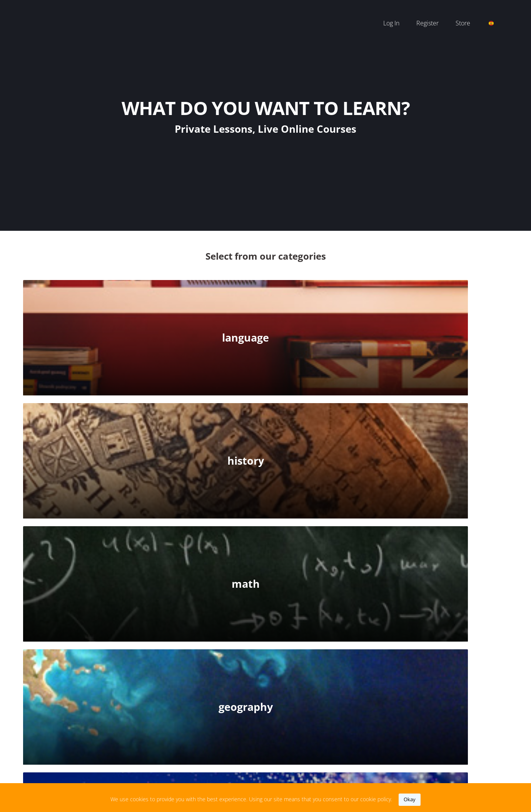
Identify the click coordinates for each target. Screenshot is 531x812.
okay (410, 799)
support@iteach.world (250, 751)
